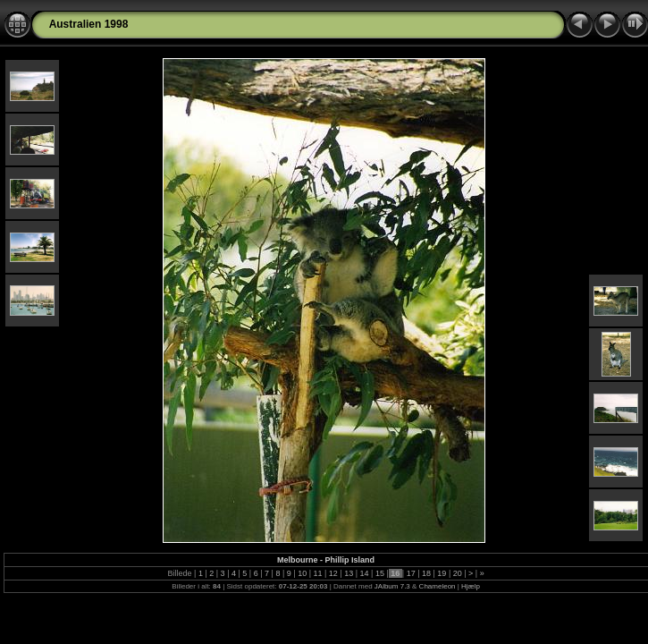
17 (411, 573)
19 (442, 573)
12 (333, 573)
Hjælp (471, 586)
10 (303, 573)
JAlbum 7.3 (392, 586)
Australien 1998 (89, 24)
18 (427, 573)
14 (364, 573)
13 (349, 573)
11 (318, 573)
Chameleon (438, 586)
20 (457, 573)
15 (379, 573)
